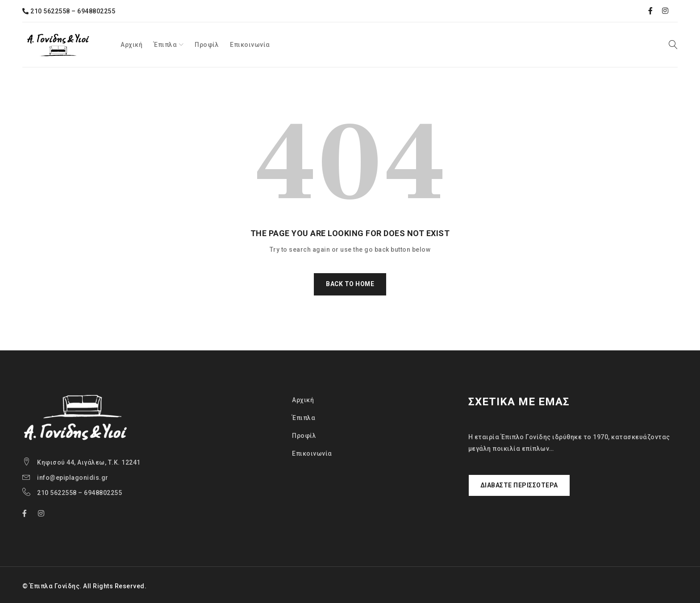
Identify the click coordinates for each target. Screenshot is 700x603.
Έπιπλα (304, 418)
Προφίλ (304, 436)
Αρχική (303, 400)
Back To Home (350, 284)
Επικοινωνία (312, 453)
